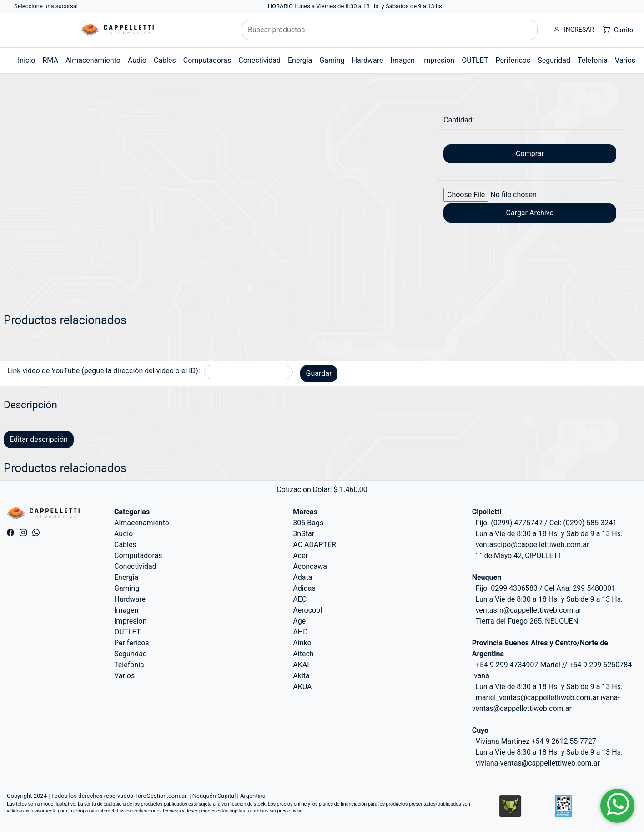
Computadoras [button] (207, 60)
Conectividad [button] (259, 60)
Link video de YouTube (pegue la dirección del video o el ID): (104, 371)
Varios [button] (625, 60)
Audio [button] (137, 60)
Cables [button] (165, 60)
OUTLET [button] (475, 60)
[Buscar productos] (390, 30)
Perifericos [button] (513, 60)
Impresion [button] (438, 60)
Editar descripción (39, 439)
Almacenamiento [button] (93, 60)
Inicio (26, 60)
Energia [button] (300, 60)
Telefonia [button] (593, 60)
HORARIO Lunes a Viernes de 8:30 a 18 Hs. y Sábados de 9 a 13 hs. (356, 6)
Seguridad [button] (554, 60)
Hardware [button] (368, 60)
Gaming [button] (332, 60)
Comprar (530, 154)
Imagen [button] (403, 60)
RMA (50, 60)
